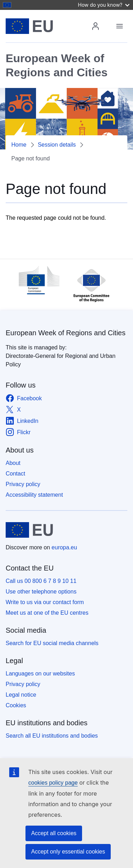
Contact (15, 474)
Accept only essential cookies (68, 852)
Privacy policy (23, 484)
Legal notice (21, 695)
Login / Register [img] (96, 26)
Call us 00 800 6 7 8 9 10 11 (41, 581)
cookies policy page (53, 783)
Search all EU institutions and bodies (52, 736)
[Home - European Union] (50, 26)
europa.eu (64, 547)
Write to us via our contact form (45, 602)
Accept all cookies (54, 833)
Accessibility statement (34, 495)
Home (19, 145)
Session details (57, 145)
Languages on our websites (40, 674)
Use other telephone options (41, 592)
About (13, 463)
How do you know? (104, 5)
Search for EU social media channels (52, 643)
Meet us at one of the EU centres (47, 613)
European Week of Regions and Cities (66, 333)
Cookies (16, 705)
